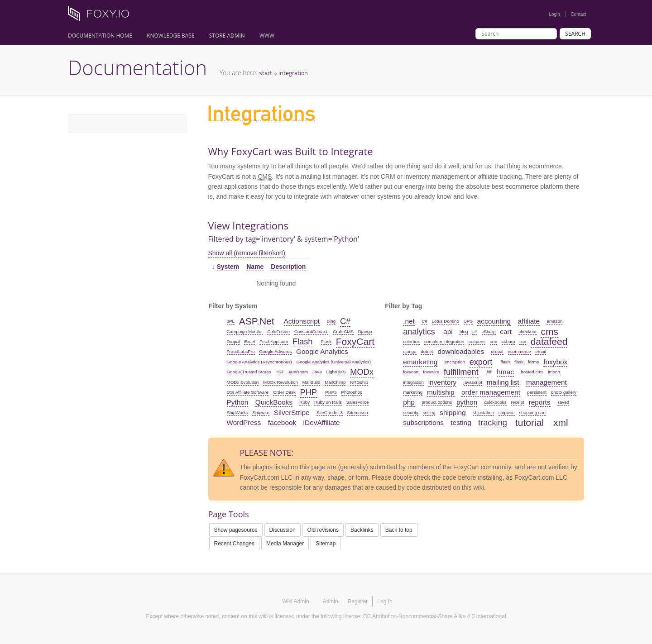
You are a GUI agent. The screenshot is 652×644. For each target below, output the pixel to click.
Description (288, 267)
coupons (477, 341)
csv (523, 341)
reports (540, 402)
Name (255, 267)
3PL (231, 321)
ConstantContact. (312, 332)
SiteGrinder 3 (330, 413)
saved (563, 402)
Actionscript (302, 321)
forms (534, 362)
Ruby (304, 402)
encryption (455, 362)
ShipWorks (237, 413)
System (228, 267)
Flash (302, 342)
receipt (517, 402)
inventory (442, 382)
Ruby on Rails (328, 402)
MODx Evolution (243, 382)
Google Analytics (322, 351)
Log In (385, 601)
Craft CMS (343, 332)
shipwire (507, 413)
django (410, 351)
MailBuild (312, 382)
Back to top (399, 530)
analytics (419, 332)
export (481, 362)
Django (365, 332)
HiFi (279, 372)
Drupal (233, 341)
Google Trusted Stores (249, 372)
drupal (497, 351)
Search (575, 34)
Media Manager (285, 544)
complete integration (444, 341)
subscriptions (423, 422)
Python (238, 402)
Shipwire (261, 413)
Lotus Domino (446, 321)
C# (345, 321)
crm (494, 341)
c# (475, 332)
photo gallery (564, 392)
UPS (468, 321)
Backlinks (362, 530)
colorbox (411, 341)
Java (317, 372)
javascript (473, 382)
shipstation (483, 413)
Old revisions (323, 530)
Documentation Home (100, 36)
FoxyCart (355, 341)
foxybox (555, 362)
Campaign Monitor (245, 332)
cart (506, 332)
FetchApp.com (274, 341)
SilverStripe (292, 413)
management (547, 382)
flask (519, 362)
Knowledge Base (171, 36)
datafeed (549, 341)
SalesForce (358, 402)
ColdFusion (278, 332)
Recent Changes (234, 544)
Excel (249, 341)
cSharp (489, 332)
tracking (493, 423)
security (411, 413)
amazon (554, 321)
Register (358, 601)
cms (549, 332)
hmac (505, 372)
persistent (537, 392)
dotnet (427, 351)
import (554, 372)
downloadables (461, 351)
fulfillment (461, 372)
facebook (282, 422)
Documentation (137, 67)
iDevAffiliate (322, 422)
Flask (326, 341)
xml (561, 422)
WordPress (244, 422)
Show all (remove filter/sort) (247, 253)
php (409, 402)
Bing (331, 321)
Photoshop (352, 392)
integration (293, 73)
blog (464, 332)
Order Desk (284, 392)
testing (461, 422)
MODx (362, 372)
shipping (453, 413)
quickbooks (496, 402)
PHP (309, 392)
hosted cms (532, 372)
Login (554, 14)
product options (437, 402)
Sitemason (357, 413)
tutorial (530, 422)
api (448, 332)
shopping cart (532, 413)
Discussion (283, 530)
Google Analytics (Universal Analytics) (334, 362)
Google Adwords (275, 351)
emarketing (420, 362)
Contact (579, 14)
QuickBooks (274, 402)
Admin (331, 601)
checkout (527, 332)
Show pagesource (236, 530)
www (267, 36)
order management (491, 392)
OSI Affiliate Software (248, 392)
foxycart (411, 372)
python (467, 402)
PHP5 (331, 392)
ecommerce (520, 351)
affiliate (529, 321)
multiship (441, 392)
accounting (494, 321)
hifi (490, 372)
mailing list (503, 382)
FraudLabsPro (241, 351)
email (540, 351)
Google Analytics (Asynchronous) (259, 362)
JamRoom (298, 372)
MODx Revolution (280, 382)
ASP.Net (257, 321)
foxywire (431, 372)
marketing (413, 392)
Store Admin (227, 36)
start (266, 73)
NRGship (359, 382)
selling (429, 413)
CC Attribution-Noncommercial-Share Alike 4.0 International (434, 616)
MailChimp (335, 382)
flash (505, 362)
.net (409, 321)
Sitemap (326, 544)
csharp (508, 341)
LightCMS (336, 372)
